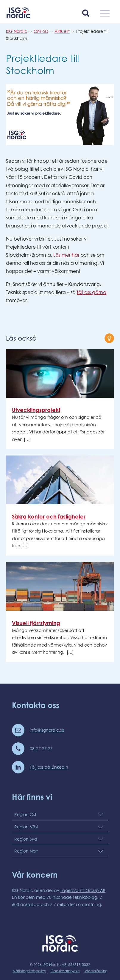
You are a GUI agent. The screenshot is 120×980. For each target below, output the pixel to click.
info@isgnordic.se (47, 730)
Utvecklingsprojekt (36, 410)
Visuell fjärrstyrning (36, 623)
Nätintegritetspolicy (29, 971)
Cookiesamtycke (65, 971)
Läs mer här (66, 255)
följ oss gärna (92, 292)
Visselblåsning (96, 971)
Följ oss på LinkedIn (49, 767)
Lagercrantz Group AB (83, 890)
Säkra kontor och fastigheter (49, 516)
